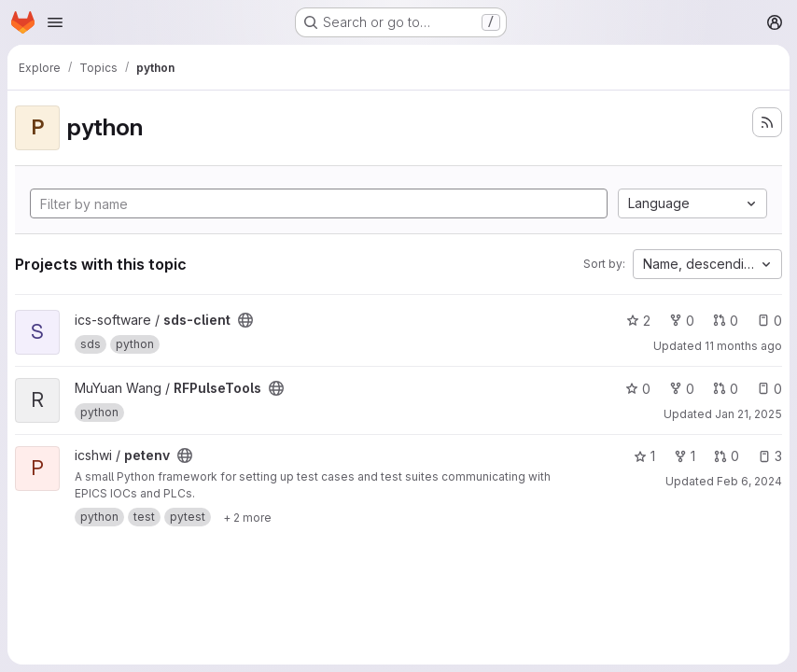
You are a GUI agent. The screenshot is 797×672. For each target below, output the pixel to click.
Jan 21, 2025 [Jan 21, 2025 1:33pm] (748, 414)
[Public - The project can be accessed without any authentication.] (245, 320)
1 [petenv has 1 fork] (685, 456)
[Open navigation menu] (55, 22)
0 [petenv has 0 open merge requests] (727, 456)
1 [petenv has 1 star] (644, 456)
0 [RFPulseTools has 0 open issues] (769, 389)
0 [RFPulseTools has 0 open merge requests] (726, 389)
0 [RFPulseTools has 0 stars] (638, 389)
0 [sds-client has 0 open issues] (769, 321)
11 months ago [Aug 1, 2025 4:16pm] (743, 346)
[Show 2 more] (247, 517)
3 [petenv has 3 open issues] (770, 456)
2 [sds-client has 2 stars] (638, 321)
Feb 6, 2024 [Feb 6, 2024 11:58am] (749, 481)
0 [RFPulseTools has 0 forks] (682, 389)
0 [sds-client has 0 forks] (682, 321)
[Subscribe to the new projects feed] (767, 122)
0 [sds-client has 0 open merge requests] (726, 321)
